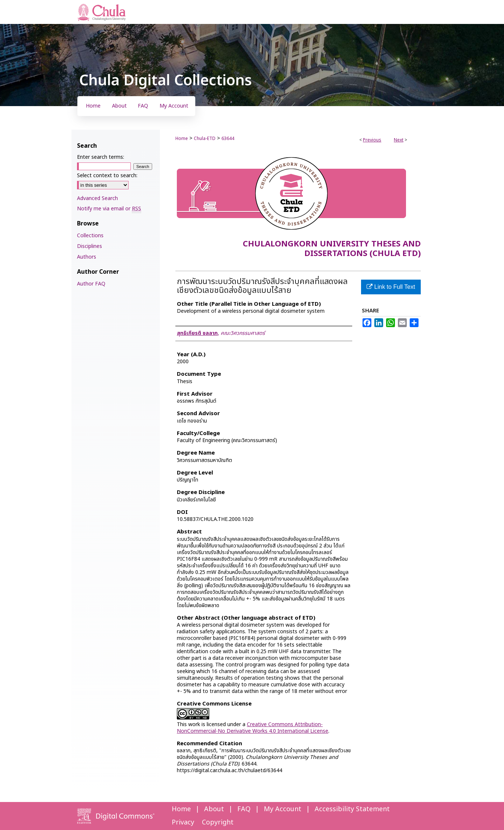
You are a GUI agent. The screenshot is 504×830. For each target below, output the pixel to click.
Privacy (183, 822)
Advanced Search (97, 198)
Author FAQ (91, 284)
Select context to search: (107, 176)
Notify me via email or (109, 209)
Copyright (218, 822)
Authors (87, 257)
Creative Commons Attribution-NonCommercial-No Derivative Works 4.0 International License (253, 728)
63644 (228, 139)
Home (182, 139)
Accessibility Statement (352, 809)
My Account (283, 809)
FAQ (244, 809)
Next (399, 140)
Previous (372, 140)
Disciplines (90, 246)
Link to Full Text (391, 287)
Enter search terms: (101, 157)
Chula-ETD (205, 139)
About (214, 809)
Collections (90, 236)
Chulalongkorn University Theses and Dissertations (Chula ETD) (332, 249)
